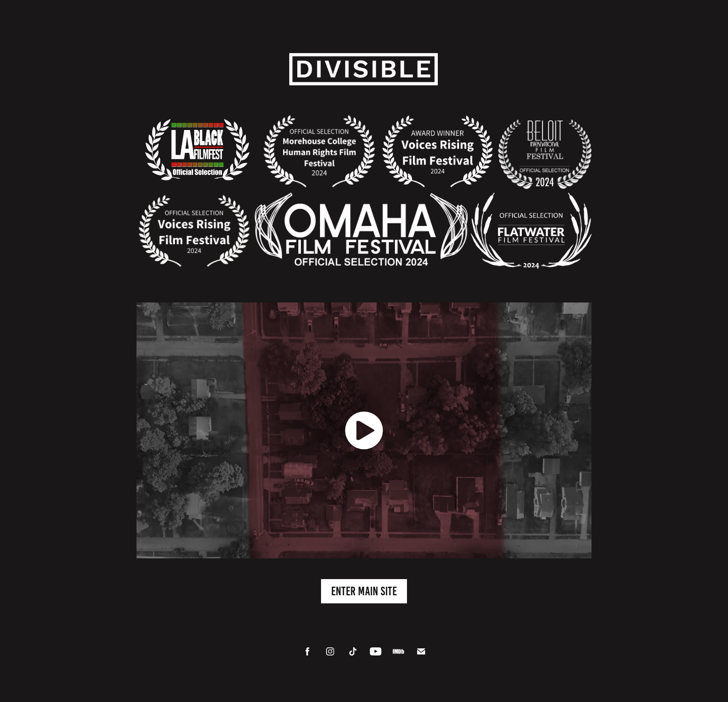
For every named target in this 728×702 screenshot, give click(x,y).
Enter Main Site (364, 591)
